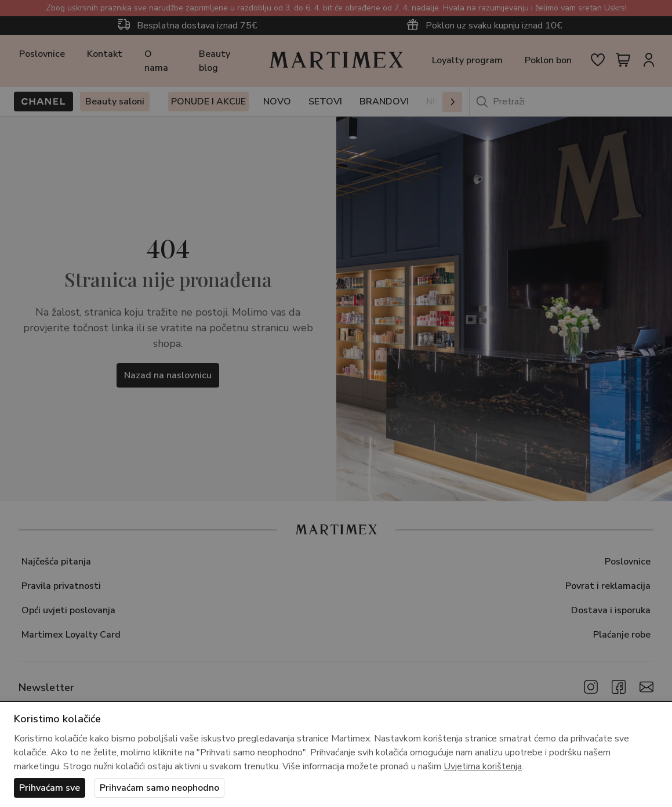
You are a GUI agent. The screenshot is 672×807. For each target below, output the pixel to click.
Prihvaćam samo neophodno (159, 788)
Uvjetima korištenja (483, 766)
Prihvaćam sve (50, 788)
